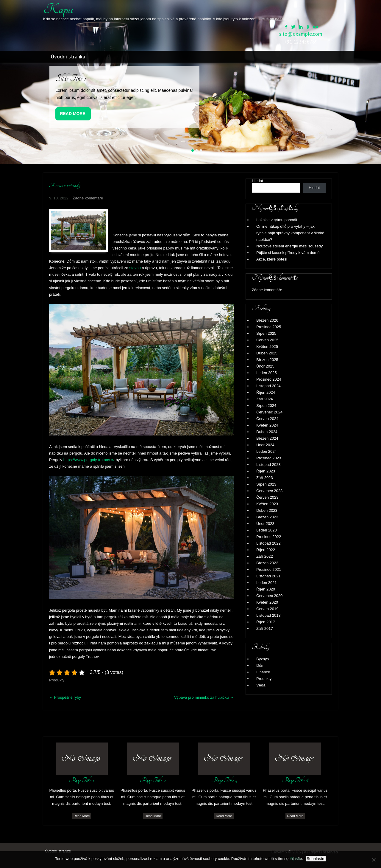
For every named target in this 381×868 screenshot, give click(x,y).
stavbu (135, 268)
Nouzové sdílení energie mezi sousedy (289, 246)
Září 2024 (265, 399)
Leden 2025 (267, 373)
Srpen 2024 (266, 406)
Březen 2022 (267, 563)
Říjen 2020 (266, 589)
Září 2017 (265, 628)
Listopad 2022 (268, 543)
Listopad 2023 (268, 465)
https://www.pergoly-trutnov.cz (89, 460)
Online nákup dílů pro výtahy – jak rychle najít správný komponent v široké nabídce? (290, 233)
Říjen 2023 (266, 471)
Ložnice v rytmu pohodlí (277, 220)
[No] (374, 860)
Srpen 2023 (266, 484)
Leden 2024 (267, 451)
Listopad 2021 (268, 576)
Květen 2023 (267, 504)
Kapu (58, 9)
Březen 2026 (267, 320)
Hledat (257, 181)
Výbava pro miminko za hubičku (204, 697)
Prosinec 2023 (269, 458)
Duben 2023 (267, 510)
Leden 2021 (267, 583)
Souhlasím (316, 859)
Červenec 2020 (269, 596)
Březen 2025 (267, 360)
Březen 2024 (267, 438)
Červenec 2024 (269, 412)
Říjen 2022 (266, 550)
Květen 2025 (267, 347)
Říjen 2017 (266, 622)
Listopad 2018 (268, 615)
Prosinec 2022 (269, 537)
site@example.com (301, 34)
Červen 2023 (267, 497)
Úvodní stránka (68, 56)
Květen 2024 (267, 425)
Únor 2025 (265, 366)
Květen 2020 (267, 602)
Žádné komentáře (88, 198)
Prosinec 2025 (269, 327)
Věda (261, 685)
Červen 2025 (267, 340)
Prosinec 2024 (269, 379)
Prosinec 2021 (269, 569)
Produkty (57, 680)
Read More (73, 114)
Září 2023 (265, 478)
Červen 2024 (267, 419)
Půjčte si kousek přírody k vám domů (288, 253)
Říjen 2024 (266, 392)
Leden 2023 (267, 530)
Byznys (263, 659)
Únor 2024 (265, 445)
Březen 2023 (267, 517)
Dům (260, 665)
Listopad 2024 (268, 386)
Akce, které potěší (272, 259)
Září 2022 (265, 556)
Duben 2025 (267, 353)
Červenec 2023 (269, 491)
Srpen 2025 (266, 333)
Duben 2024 (267, 432)
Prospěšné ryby (65, 697)
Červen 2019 (267, 609)
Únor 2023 (265, 524)
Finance (263, 672)
